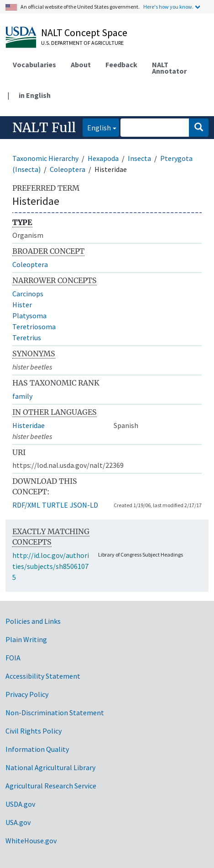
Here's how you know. (168, 7)
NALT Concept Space (84, 32)
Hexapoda (103, 158)
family (22, 396)
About (81, 64)
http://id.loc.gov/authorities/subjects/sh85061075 (51, 566)
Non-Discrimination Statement (55, 713)
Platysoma (29, 316)
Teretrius (27, 338)
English (97, 127)
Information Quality (37, 749)
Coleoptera (68, 169)
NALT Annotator (169, 68)
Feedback (121, 64)
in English (35, 95)
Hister (22, 305)
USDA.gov (20, 804)
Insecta (139, 158)
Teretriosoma (34, 327)
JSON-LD (84, 505)
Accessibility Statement (43, 676)
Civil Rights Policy (34, 731)
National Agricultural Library (50, 767)
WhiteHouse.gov (31, 841)
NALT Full (44, 128)
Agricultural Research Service (51, 786)
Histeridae (29, 425)
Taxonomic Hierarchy (45, 158)
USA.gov (18, 822)
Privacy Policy (27, 694)
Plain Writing (26, 639)
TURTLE (55, 505)
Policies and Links (33, 621)
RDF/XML (26, 505)
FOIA (13, 658)
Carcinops (28, 294)
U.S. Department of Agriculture (82, 43)
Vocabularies (34, 64)
